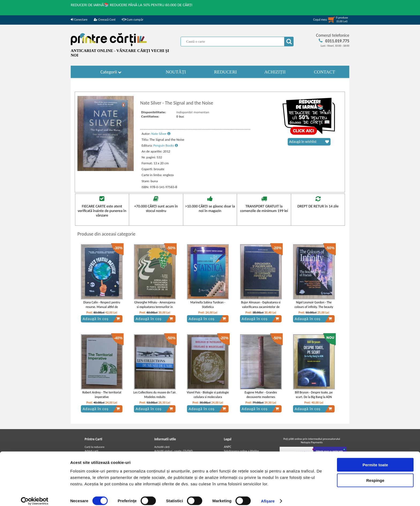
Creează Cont (105, 20)
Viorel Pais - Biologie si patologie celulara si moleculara (208, 395)
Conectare (79, 20)
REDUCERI (225, 72)
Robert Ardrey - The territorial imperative (102, 395)
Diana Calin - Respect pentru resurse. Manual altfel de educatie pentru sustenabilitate (102, 307)
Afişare (268, 495)
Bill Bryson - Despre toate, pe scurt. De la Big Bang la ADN (314, 395)
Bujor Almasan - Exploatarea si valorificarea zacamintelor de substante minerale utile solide (261, 307)
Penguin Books (166, 145)
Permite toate (375, 459)
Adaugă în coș (101, 319)
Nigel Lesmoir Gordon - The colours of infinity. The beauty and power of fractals (314, 307)
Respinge (375, 475)
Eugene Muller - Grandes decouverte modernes (261, 395)
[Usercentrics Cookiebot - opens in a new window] (35, 496)
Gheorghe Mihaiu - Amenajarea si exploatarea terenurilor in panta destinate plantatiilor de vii (155, 309)
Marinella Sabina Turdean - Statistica (208, 305)
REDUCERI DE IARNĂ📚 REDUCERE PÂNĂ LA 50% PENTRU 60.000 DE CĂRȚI (132, 5)
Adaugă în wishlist (309, 142)
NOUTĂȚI (176, 72)
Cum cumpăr (133, 20)
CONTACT (325, 72)
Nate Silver (161, 134)
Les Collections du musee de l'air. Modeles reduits (155, 395)
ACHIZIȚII (275, 72)
